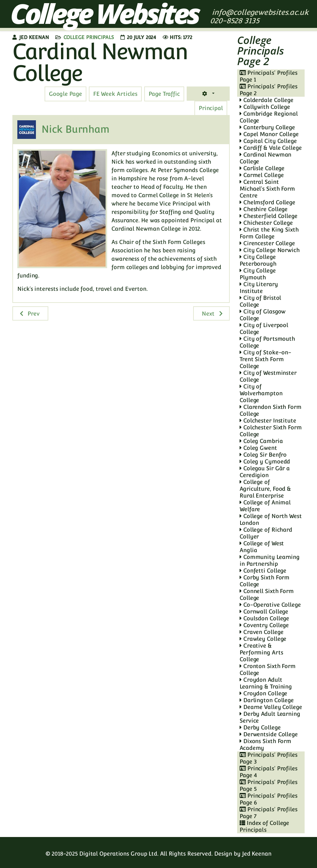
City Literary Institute (259, 288)
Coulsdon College (264, 618)
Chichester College (266, 223)
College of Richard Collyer (266, 533)
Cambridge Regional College (269, 117)
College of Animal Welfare (265, 506)
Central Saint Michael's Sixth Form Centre (267, 189)
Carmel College (262, 175)
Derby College (260, 727)
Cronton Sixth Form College (268, 669)
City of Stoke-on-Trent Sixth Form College (265, 359)
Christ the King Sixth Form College (269, 233)
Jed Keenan (257, 854)
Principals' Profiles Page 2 (269, 90)
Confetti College (263, 571)
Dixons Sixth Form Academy (265, 744)
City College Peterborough (258, 260)
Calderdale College (267, 100)
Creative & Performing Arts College (261, 652)
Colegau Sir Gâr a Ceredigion (265, 472)
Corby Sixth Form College (265, 581)
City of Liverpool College (264, 328)
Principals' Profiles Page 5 (269, 785)
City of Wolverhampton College (261, 393)
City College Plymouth (258, 274)
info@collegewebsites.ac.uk (260, 12)
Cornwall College (264, 611)
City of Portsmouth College (267, 342)
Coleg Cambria (261, 441)
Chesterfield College (269, 216)
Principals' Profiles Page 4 (269, 772)
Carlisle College (262, 168)
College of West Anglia (262, 547)
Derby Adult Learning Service (270, 717)
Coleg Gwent (258, 448)
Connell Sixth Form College (267, 594)
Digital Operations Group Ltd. (119, 854)
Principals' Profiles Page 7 (269, 813)
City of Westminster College (268, 376)
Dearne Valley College (271, 707)
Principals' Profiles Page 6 (269, 799)
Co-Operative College (270, 605)
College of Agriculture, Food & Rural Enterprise (265, 489)
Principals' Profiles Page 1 (269, 76)
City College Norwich (270, 250)
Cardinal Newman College (265, 158)
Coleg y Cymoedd (265, 461)
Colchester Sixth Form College (271, 431)
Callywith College (265, 107)
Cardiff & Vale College (271, 148)
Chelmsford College (267, 202)
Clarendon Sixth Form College (271, 410)
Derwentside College (269, 734)
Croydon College (263, 693)
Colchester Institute (268, 421)
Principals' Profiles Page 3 (269, 758)
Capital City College (268, 141)
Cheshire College (264, 209)
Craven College (261, 632)
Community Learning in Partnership (270, 560)
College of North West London (271, 519)
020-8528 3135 (236, 21)
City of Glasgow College (263, 315)
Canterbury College (267, 127)
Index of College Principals (264, 826)
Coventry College (264, 625)
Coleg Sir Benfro (263, 455)
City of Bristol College (260, 301)
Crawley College (263, 639)
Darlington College (267, 700)
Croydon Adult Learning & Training (266, 683)
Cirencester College (267, 243)
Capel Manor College (269, 134)
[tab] (164, 94)
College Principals (89, 37)
